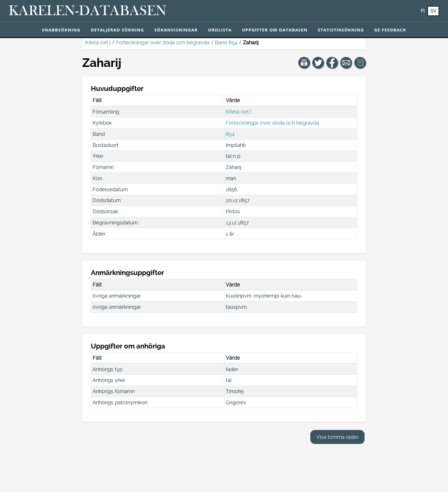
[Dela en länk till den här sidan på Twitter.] (318, 63)
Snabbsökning (61, 30)
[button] (304, 63)
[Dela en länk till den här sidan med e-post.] (346, 63)
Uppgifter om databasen (275, 30)
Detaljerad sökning (117, 30)
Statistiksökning (341, 30)
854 (230, 134)
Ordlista (220, 30)
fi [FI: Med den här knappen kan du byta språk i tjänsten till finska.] (423, 11)
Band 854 (226, 42)
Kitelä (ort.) (98, 42)
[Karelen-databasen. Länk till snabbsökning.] (88, 11)
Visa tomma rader (337, 437)
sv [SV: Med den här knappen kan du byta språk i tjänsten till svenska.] (433, 11)
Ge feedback (390, 30)
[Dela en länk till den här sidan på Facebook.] (332, 63)
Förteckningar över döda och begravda (163, 42)
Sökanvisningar (176, 30)
